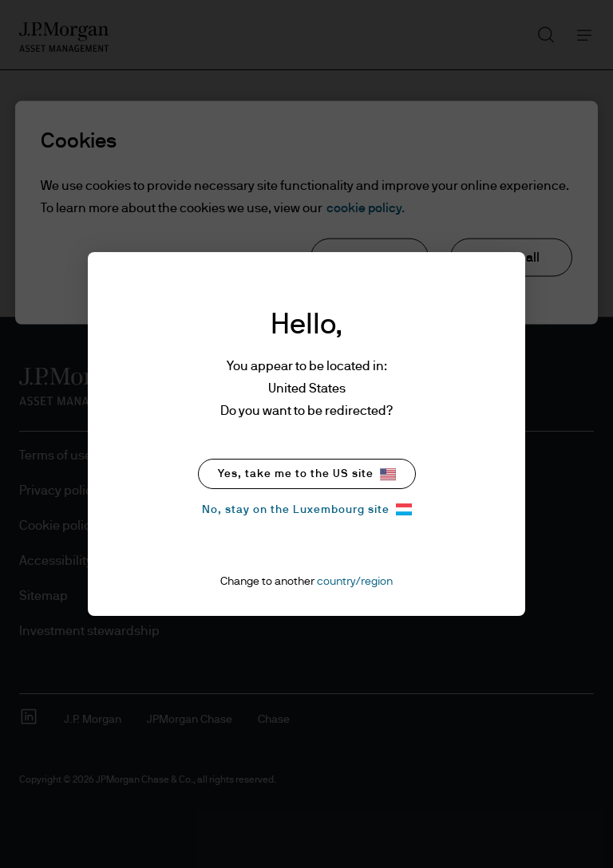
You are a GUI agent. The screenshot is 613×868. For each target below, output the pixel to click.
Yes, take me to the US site (307, 474)
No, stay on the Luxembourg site (307, 509)
